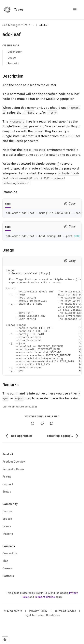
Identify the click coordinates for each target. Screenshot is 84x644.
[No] (42, 445)
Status (7, 513)
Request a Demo (13, 491)
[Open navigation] (75, 10)
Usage (12, 58)
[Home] (13, 10)
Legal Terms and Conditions (42, 637)
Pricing (7, 498)
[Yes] (33, 445)
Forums (8, 533)
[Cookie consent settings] (5, 639)
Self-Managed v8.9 (15, 25)
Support (8, 506)
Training (8, 556)
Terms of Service (45, 619)
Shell (8, 204)
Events (7, 548)
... (33, 25)
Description (15, 52)
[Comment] (52, 445)
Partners (8, 598)
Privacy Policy (38, 633)
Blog (5, 583)
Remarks (13, 63)
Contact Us (10, 575)
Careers (8, 590)
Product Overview (14, 483)
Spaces (7, 541)
